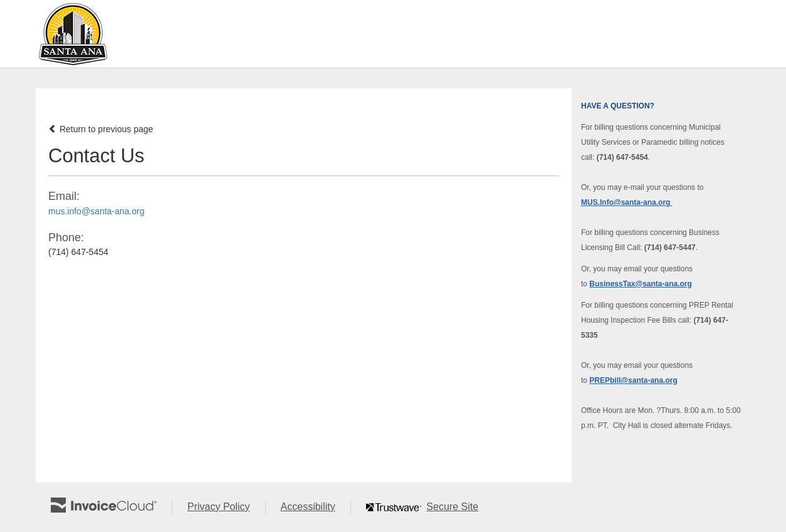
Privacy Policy (226, 507)
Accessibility (316, 507)
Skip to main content (3, 33)
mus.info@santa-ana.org (97, 211)
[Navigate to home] (73, 34)
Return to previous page (101, 129)
